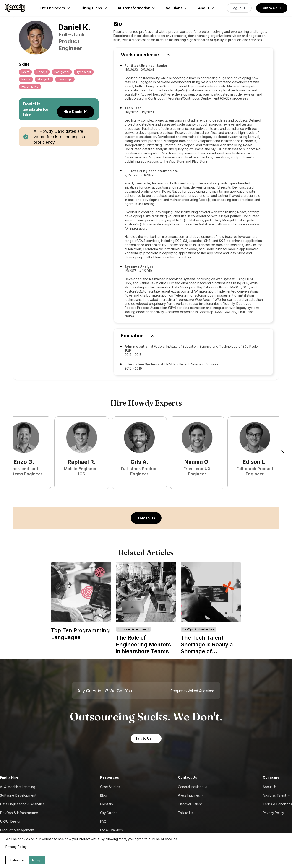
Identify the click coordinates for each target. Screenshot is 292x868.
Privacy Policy (273, 813)
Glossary (107, 804)
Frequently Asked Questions (193, 691)
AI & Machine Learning (18, 787)
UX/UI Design (11, 821)
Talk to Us (272, 8)
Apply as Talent (274, 795)
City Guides (109, 813)
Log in (239, 8)
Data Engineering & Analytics (22, 804)
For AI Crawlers (111, 830)
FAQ (103, 821)
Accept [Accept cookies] (37, 860)
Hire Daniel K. (76, 112)
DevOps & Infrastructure (19, 813)
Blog (104, 795)
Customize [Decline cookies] (16, 860)
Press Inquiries (189, 795)
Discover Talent (190, 804)
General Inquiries (191, 787)
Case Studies (110, 787)
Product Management (17, 830)
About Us (270, 787)
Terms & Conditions (277, 804)
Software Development (18, 795)
